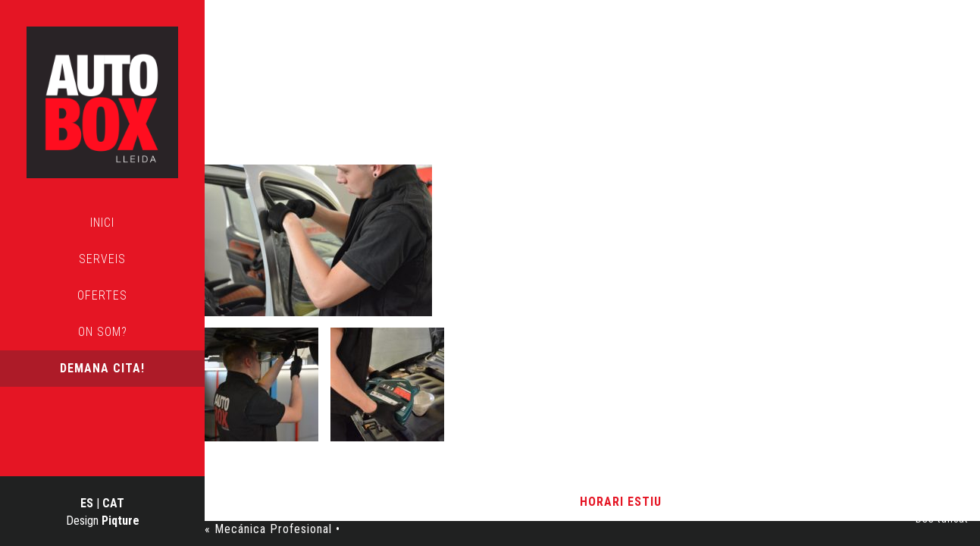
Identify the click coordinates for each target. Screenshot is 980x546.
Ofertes (102, 295)
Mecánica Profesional (432, 116)
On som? (103, 332)
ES (87, 503)
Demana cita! (102, 368)
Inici (102, 223)
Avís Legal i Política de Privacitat (477, 502)
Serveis (102, 259)
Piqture (121, 521)
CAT (113, 503)
